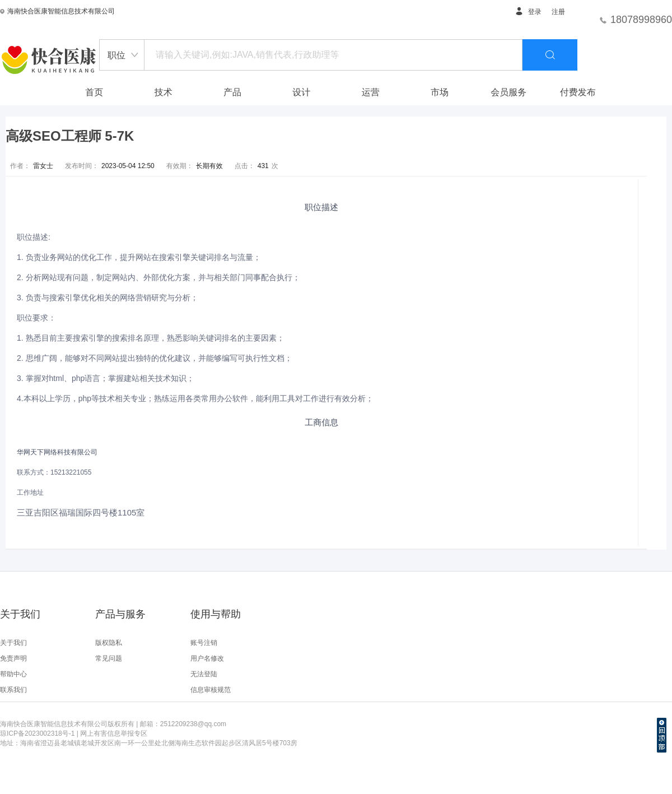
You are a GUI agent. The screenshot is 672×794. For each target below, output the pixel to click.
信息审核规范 (211, 690)
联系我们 (13, 690)
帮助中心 (13, 674)
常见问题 (109, 658)
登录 (528, 12)
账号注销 (204, 643)
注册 (558, 12)
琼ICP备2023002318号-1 (37, 733)
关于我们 (13, 643)
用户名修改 (207, 658)
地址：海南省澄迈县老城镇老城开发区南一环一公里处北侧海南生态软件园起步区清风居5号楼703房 (149, 743)
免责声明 (13, 658)
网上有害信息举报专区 (114, 733)
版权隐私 (109, 643)
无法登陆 (204, 674)
